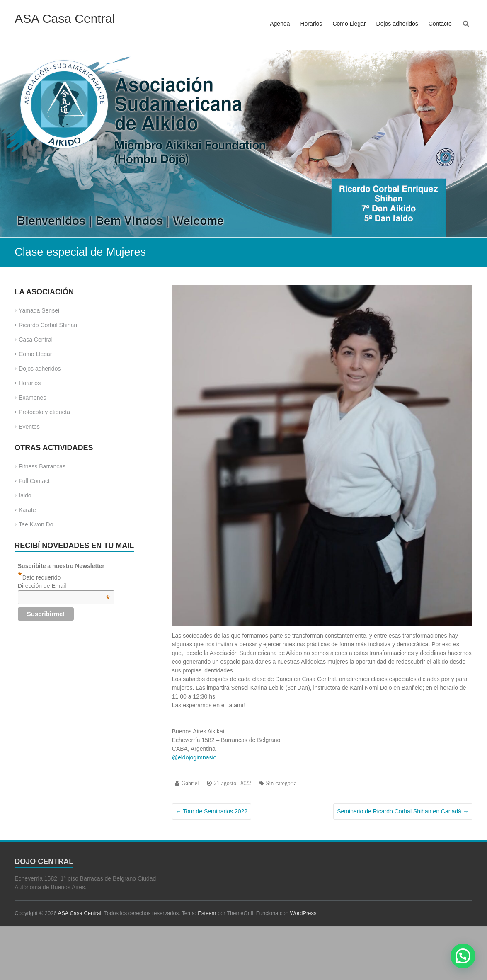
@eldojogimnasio (194, 757)
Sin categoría (281, 783)
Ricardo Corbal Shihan (48, 325)
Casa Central (36, 340)
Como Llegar (349, 24)
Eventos (29, 427)
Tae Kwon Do (36, 524)
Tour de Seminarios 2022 (212, 811)
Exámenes (32, 398)
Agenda (280, 24)
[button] (463, 956)
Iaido (25, 495)
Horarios (311, 24)
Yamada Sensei (39, 310)
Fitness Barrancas (42, 466)
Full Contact (34, 481)
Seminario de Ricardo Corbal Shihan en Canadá (403, 811)
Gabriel (190, 783)
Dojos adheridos (397, 24)
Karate (27, 510)
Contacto (440, 24)
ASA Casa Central (65, 18)
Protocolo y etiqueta (44, 412)
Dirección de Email (64, 586)
